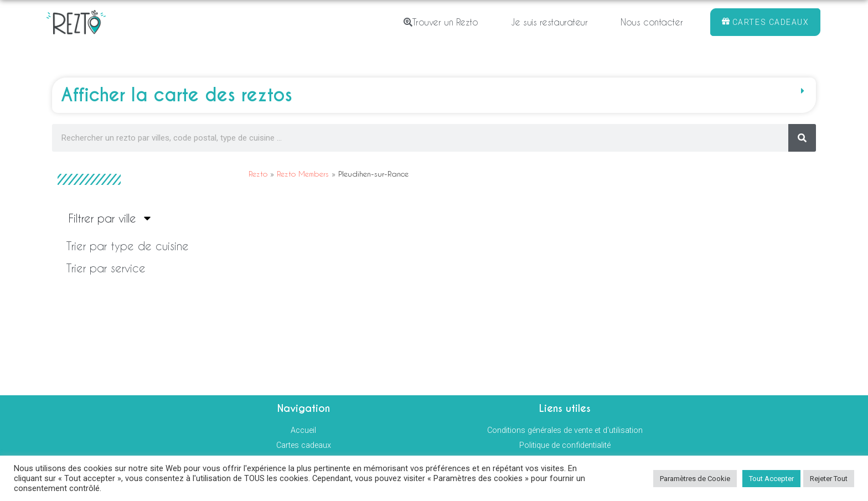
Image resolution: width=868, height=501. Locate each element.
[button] (434, 95)
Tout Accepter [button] (771, 479)
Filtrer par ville (111, 218)
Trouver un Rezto (441, 22)
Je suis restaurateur (549, 22)
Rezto (258, 174)
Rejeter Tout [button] (829, 479)
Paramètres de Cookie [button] (695, 479)
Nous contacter (652, 22)
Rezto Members (303, 174)
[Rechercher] (802, 138)
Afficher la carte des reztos (177, 95)
